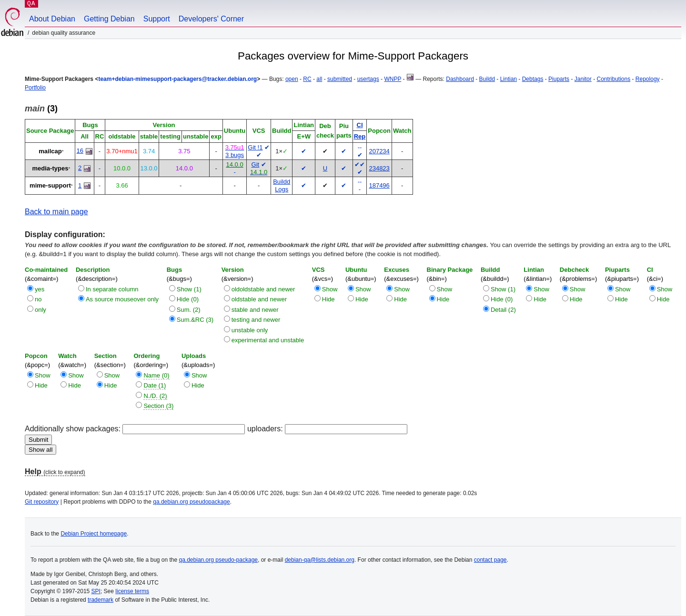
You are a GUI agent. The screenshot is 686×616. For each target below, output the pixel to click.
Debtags (533, 79)
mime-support (50, 185)
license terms (132, 591)
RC (307, 79)
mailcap (50, 151)
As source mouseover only (122, 299)
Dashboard (460, 79)
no (38, 299)
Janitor (583, 79)
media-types (50, 168)
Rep (360, 136)
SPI (96, 591)
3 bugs (235, 155)
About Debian (52, 19)
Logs (282, 189)
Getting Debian (109, 19)
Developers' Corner (211, 19)
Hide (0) (188, 299)
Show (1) (189, 289)
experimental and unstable (268, 340)
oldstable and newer (259, 299)
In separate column (112, 289)
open (292, 79)
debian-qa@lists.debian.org (320, 560)
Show (330, 289)
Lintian (509, 79)
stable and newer (255, 310)
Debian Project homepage (94, 534)
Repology (648, 79)
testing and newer (256, 320)
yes (40, 289)
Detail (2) (503, 310)
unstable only (250, 330)
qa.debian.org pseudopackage (191, 502)
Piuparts (559, 79)
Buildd (487, 79)
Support (157, 19)
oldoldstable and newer (263, 289)
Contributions (613, 79)
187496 (379, 185)
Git (256, 164)
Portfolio (35, 88)
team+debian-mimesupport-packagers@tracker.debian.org (177, 79)
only (40, 310)
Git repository (42, 502)
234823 (379, 168)
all (319, 79)
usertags (368, 79)
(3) (41, 109)
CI (360, 125)
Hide (328, 299)
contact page (490, 560)
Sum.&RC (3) (195, 320)
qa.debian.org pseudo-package (218, 560)
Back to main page (56, 212)
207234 (379, 151)
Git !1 (255, 147)
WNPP (393, 79)
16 (80, 151)
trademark (101, 600)
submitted (340, 79)
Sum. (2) (189, 310)
